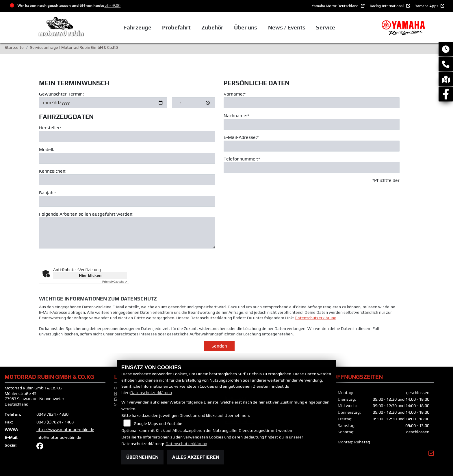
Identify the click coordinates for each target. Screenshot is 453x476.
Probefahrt (176, 27)
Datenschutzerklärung (315, 327)
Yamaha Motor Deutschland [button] (336, 6)
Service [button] (326, 27)
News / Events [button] (287, 27)
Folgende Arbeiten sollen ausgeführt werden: (86, 214)
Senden (219, 346)
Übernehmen (142, 457)
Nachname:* (236, 116)
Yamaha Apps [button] (427, 6)
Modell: (47, 149)
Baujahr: (48, 193)
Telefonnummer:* (242, 159)
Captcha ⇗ (115, 282)
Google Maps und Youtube (158, 423)
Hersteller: (50, 128)
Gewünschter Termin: (61, 94)
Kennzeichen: (53, 171)
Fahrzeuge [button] (137, 27)
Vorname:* (235, 94)
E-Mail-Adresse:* (241, 137)
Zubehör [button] (212, 27)
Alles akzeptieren (196, 457)
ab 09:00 (112, 5)
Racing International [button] (387, 6)
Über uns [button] (246, 27)
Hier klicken (90, 275)
